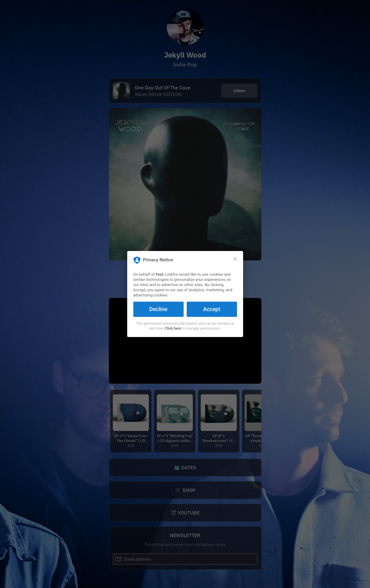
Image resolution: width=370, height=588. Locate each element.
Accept (212, 309)
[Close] (235, 259)
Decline (158, 309)
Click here (173, 328)
